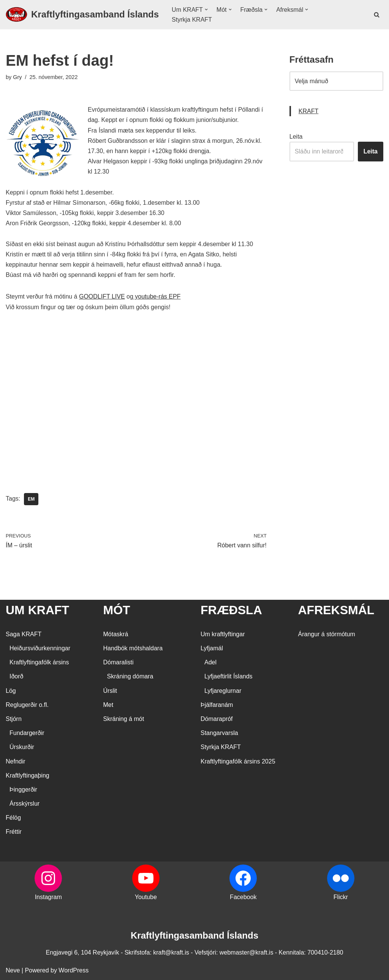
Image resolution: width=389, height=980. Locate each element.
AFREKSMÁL (336, 610)
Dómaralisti (119, 663)
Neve (13, 970)
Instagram (48, 897)
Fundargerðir (27, 733)
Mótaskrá (116, 634)
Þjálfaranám (217, 705)
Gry (17, 93)
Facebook (243, 897)
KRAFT (308, 127)
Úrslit (110, 691)
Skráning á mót (124, 719)
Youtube (146, 897)
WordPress (74, 970)
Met (108, 705)
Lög (11, 691)
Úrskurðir (22, 747)
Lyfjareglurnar (223, 691)
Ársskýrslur (25, 804)
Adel (210, 663)
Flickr (341, 897)
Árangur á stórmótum (327, 634)
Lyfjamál (212, 648)
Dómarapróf (217, 719)
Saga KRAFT (24, 634)
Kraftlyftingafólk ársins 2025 (238, 761)
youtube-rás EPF (157, 312)
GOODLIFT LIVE (102, 312)
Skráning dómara (130, 677)
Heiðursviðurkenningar (40, 648)
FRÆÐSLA (231, 610)
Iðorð (16, 677)
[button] (206, 17)
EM (31, 515)
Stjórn (14, 719)
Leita (296, 152)
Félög (13, 818)
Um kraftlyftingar (223, 634)
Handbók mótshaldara (133, 648)
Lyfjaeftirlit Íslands (228, 677)
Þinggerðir (23, 790)
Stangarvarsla (219, 733)
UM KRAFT (37, 610)
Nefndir (16, 761)
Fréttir (14, 832)
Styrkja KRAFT (192, 28)
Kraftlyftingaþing (28, 775)
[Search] (377, 22)
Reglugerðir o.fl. (27, 705)
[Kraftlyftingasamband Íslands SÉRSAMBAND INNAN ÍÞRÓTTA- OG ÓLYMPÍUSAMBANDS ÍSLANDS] (82, 22)
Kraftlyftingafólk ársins (39, 663)
